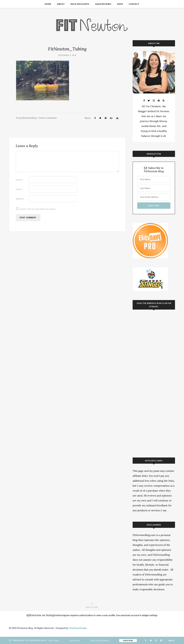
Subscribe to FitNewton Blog (154, 170)
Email (20, 189)
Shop (120, 4)
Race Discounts (80, 4)
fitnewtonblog (29, 118)
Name (20, 180)
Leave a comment (48, 118)
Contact (134, 4)
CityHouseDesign (78, 628)
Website (20, 199)
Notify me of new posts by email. (38, 209)
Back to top (92, 605)
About (61, 4)
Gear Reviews (103, 4)
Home (48, 4)
